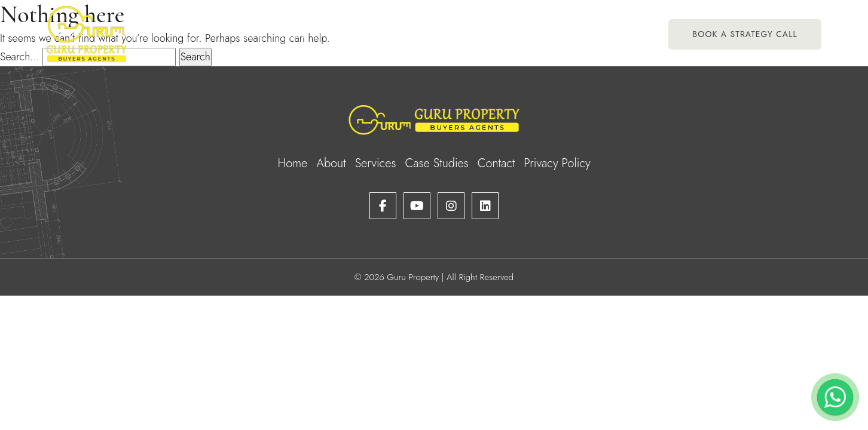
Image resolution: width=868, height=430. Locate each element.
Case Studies (553, 34)
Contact (618, 34)
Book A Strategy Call (745, 34)
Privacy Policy (557, 163)
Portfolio (413, 34)
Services (356, 34)
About (295, 34)
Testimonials (478, 34)
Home (248, 34)
